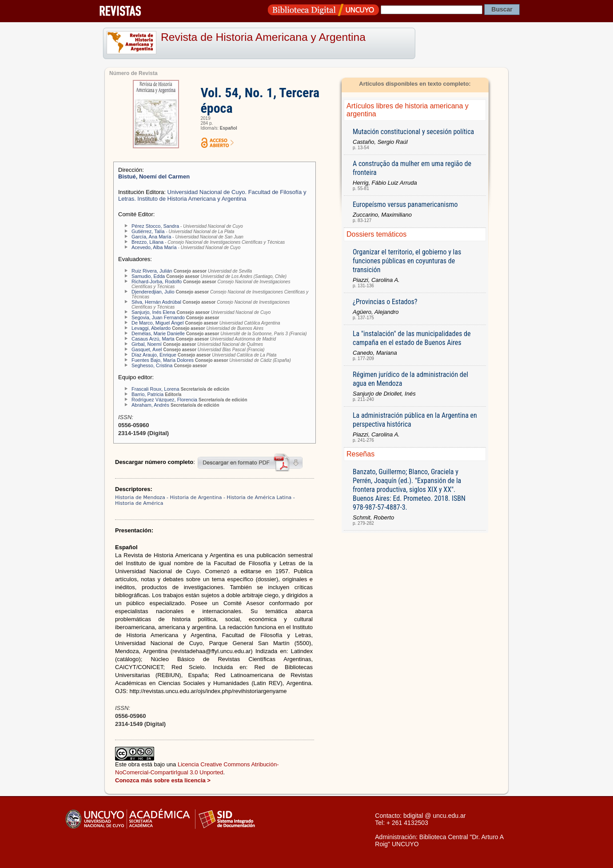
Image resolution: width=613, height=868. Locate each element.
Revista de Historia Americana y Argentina (263, 37)
